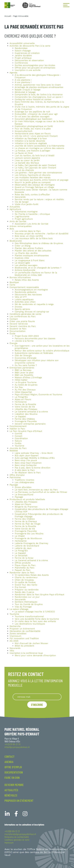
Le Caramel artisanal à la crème (31, 412)
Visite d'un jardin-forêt (27, 204)
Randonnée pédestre (26, 292)
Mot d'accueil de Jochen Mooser (31, 643)
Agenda (13, 73)
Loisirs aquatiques (24, 299)
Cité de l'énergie (23, 356)
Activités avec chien (25, 302)
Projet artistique (23, 58)
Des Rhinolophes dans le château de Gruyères (39, 243)
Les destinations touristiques (30, 624)
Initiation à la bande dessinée (30, 141)
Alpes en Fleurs (23, 399)
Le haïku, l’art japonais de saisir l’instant (35, 165)
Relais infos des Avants (27, 280)
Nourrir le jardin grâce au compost (33, 182)
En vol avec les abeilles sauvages (32, 116)
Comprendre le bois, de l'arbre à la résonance (39, 95)
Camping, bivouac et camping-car (32, 312)
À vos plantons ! (23, 80)
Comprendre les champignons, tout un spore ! (39, 97)
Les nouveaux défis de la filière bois (34, 238)
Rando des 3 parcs (24, 592)
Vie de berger (22, 202)
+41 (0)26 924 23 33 (12, 831)
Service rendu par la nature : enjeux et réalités (39, 199)
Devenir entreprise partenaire (30, 424)
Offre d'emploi (17, 475)
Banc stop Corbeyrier (26, 465)
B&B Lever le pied (24, 373)
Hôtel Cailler (21, 380)
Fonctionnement (18, 426)
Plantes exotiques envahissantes (32, 256)
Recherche (15, 626)
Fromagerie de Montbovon (28, 538)
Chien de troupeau (24, 580)
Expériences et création (27, 53)
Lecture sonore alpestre (27, 158)
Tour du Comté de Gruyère (29, 604)
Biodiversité (16, 241)
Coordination (21, 438)
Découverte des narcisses (28, 295)
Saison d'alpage (23, 51)
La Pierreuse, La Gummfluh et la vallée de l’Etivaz (41, 492)
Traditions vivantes (24, 480)
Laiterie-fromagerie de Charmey (31, 543)
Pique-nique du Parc (25, 565)
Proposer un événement (19, 801)
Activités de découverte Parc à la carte (30, 46)
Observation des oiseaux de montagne (35, 185)
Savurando (20, 197)
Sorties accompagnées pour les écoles (35, 65)
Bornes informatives (20, 277)
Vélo (12, 651)
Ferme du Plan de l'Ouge (28, 524)
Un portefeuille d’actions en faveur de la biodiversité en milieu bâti (36, 274)
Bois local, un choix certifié (29, 236)
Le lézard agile (22, 263)
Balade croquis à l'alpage (28, 90)
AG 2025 (14, 641)
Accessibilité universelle (22, 43)
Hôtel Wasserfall (23, 392)
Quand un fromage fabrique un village (34, 187)
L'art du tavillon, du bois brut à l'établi (35, 156)
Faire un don (12, 778)
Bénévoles (11, 795)
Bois (12, 229)
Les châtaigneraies (24, 482)
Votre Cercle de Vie (25, 407)
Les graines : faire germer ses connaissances (38, 173)
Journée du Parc (18, 448)
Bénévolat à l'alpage (25, 92)
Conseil (18, 436)
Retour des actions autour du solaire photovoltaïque (42, 351)
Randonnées (21, 48)
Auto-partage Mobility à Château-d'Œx (35, 458)
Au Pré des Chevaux (25, 390)
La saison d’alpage (19, 609)
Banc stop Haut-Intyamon (28, 463)
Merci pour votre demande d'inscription (35, 655)
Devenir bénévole (19, 324)
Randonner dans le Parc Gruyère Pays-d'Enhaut (39, 595)
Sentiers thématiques (26, 602)
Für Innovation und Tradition (24, 638)
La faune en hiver (24, 153)
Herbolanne (21, 402)
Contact (14, 319)
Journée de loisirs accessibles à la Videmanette (40, 146)
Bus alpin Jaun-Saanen (27, 456)
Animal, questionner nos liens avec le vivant (38, 85)
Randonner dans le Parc (22, 573)
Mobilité (14, 451)
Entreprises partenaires (22, 368)
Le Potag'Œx (21, 397)
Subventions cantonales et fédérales (34, 353)
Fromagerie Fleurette (26, 421)
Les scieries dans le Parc (28, 231)
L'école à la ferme (24, 341)
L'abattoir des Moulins (26, 414)
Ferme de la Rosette (25, 404)
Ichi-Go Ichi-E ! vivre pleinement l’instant (36, 136)
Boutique (14, 282)
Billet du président (24, 646)
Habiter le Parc (17, 429)
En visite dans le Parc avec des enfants (35, 621)
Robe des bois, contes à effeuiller (32, 195)
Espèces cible (22, 258)
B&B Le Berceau (23, 370)
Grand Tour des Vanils (26, 585)
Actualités (15, 207)
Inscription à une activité (28, 70)
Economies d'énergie (26, 358)
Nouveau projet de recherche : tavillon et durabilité (42, 234)
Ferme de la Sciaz (24, 558)
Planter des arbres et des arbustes (33, 251)
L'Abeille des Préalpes (26, 409)
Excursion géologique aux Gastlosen (33, 119)
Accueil (8, 16)
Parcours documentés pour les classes (35, 338)
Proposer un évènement (22, 629)
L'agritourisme (22, 216)
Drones (18, 307)
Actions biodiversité (25, 270)
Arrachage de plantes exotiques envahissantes (39, 87)
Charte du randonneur (26, 577)
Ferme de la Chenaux (26, 521)
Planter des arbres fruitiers (29, 248)
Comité (18, 434)
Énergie (14, 343)
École (12, 334)
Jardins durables (23, 56)
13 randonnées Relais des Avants (32, 575)
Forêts (18, 443)
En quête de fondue (25, 582)
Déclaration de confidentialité (25, 631)
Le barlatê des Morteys (27, 163)
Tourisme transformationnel (29, 616)
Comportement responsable (24, 287)
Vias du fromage (23, 607)
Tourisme (19, 446)
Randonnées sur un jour (27, 597)
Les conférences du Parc (23, 316)
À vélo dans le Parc (25, 470)
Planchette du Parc (25, 568)
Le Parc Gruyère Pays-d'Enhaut (26, 431)
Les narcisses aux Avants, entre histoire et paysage (42, 180)
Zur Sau (19, 387)
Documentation (18, 331)
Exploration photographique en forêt (34, 126)
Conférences (21, 63)
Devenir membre (14, 785)
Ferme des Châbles (25, 419)
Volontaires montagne (26, 212)
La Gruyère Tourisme (26, 382)
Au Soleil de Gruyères (26, 385)
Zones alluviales (23, 487)
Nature (18, 441)
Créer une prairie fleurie (22, 321)
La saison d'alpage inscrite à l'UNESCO (35, 612)
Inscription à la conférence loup (26, 653)
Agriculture (15, 209)
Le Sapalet (20, 416)
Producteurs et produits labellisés (27, 499)
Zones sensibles (18, 634)
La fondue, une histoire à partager (33, 151)
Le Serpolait (21, 555)
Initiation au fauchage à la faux (31, 138)
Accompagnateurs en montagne (31, 290)
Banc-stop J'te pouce (26, 460)
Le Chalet (20, 536)
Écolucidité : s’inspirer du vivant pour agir (36, 114)
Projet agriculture (24, 219)
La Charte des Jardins (26, 253)
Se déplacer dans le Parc (28, 473)
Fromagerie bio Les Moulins (29, 534)
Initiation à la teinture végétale (31, 143)
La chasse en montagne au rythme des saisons (39, 148)
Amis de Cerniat (18, 221)
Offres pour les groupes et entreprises (35, 68)
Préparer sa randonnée (27, 590)
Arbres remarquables (21, 226)
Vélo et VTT (21, 297)
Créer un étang (23, 246)
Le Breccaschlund (24, 495)
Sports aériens (22, 309)
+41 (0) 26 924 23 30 (12, 744)
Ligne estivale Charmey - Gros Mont (34, 453)
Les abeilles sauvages (26, 265)
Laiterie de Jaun (23, 548)
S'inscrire (37, 705)
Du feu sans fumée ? (26, 365)
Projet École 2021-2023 (27, 336)
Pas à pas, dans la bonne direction (33, 468)
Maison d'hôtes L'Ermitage (28, 377)
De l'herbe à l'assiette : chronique (32, 214)
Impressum (15, 636)
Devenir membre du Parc (23, 326)
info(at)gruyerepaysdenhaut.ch (17, 747)
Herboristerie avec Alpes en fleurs (33, 134)
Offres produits (23, 563)
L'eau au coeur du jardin (27, 160)
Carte (12, 285)
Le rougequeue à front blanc (30, 260)
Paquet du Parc (23, 570)
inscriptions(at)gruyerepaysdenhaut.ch (20, 834)
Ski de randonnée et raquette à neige (34, 304)
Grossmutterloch (23, 131)
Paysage (14, 485)
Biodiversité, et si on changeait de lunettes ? (38, 268)
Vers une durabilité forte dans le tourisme (37, 619)
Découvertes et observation (29, 60)
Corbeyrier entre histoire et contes (33, 99)
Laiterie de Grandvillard (27, 546)
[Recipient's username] (37, 697)
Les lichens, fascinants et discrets (33, 175)
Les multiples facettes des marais (33, 177)
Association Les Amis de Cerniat (31, 224)
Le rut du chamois (24, 170)
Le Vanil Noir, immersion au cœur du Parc (36, 490)
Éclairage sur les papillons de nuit (32, 112)
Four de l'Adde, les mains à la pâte (33, 129)
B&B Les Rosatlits (24, 375)
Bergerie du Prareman (26, 507)
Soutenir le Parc (18, 329)
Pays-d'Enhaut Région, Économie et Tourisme (38, 395)
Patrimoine (15, 477)
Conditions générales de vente (25, 314)
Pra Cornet (20, 587)
